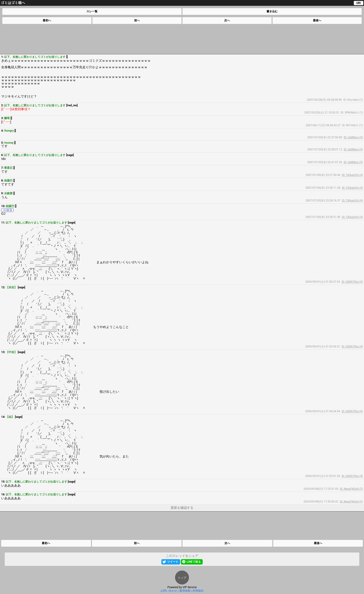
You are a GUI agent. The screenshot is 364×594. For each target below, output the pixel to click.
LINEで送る (194, 562)
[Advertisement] (182, 39)
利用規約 (198, 591)
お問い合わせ (169, 591)
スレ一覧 (92, 11)
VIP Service (190, 587)
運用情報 (185, 591)
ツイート (173, 562)
